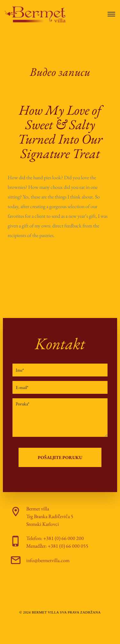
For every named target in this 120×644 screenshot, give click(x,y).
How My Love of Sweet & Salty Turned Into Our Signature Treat (60, 132)
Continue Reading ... (28, 248)
